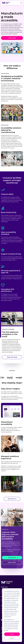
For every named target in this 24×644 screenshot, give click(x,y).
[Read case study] (12, 357)
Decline (12, 638)
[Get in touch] (12, 38)
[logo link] (6, 3)
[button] (21, 3)
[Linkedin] (2, 620)
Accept (12, 634)
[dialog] (12, 615)
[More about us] (12, 499)
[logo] (7, 584)
